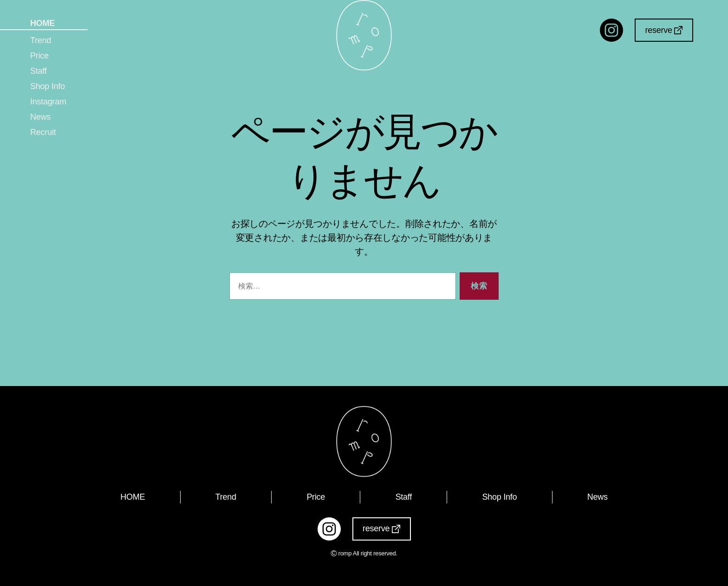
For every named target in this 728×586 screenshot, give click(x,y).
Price (39, 56)
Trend (41, 40)
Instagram (48, 102)
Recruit (43, 132)
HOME (42, 23)
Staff (38, 71)
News (40, 117)
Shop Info (48, 86)
